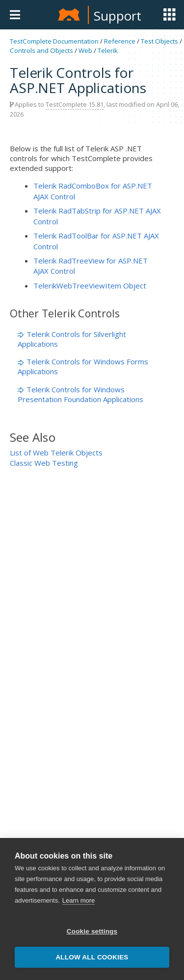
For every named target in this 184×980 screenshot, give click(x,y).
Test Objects (159, 41)
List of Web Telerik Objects (56, 453)
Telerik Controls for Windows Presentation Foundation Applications (80, 394)
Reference (120, 41)
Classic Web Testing (44, 463)
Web (85, 50)
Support (118, 16)
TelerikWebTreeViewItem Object (90, 286)
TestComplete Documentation (54, 41)
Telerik (108, 50)
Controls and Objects (41, 50)
